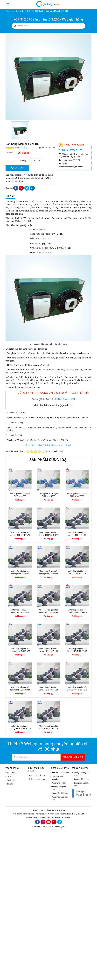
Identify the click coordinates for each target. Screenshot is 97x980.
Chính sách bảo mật (38, 775)
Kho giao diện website (57, 778)
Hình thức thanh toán (60, 773)
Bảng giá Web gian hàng (81, 774)
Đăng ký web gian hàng (59, 788)
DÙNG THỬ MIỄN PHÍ (73, 757)
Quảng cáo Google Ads (81, 784)
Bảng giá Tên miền (81, 779)
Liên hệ (10, 784)
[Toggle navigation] (8, 4)
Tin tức (10, 776)
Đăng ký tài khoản (59, 783)
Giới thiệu (11, 773)
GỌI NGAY (17, 168)
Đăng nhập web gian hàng (60, 798)
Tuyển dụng (12, 780)
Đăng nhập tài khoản (60, 793)
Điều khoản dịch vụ (37, 779)
